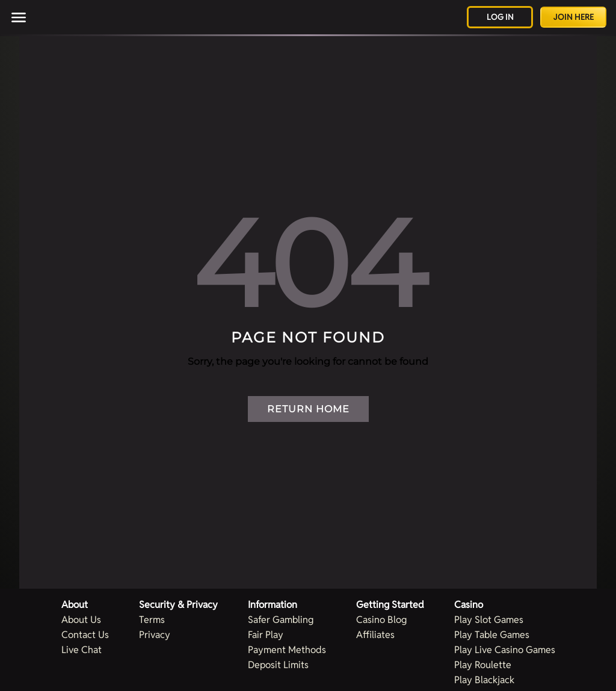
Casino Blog (381, 620)
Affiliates (375, 635)
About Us (81, 620)
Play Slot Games (489, 620)
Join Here (574, 17)
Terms (152, 620)
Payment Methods (287, 650)
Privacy (155, 635)
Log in (500, 17)
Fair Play (266, 635)
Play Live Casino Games (505, 650)
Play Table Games (492, 635)
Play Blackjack (484, 680)
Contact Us (85, 635)
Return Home (308, 409)
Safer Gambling (281, 620)
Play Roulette (483, 665)
